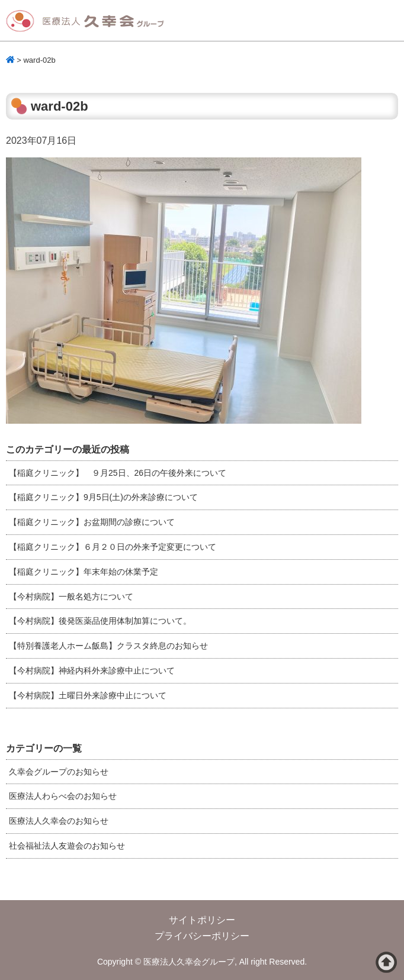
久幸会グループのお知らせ (59, 772)
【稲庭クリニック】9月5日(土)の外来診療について (103, 497)
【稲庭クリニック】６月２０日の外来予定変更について (113, 547)
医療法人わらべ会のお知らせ (63, 796)
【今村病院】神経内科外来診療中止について (92, 670)
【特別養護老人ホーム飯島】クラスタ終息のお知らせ (108, 646)
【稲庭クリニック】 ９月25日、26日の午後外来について (118, 473)
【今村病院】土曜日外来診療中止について (88, 695)
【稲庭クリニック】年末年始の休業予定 (84, 572)
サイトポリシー (202, 920)
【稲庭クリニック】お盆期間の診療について (92, 522)
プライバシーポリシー (202, 936)
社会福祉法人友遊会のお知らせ (67, 846)
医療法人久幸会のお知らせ (59, 821)
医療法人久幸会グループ (89, 21)
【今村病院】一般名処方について (71, 597)
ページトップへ (386, 962)
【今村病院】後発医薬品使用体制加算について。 (100, 621)
